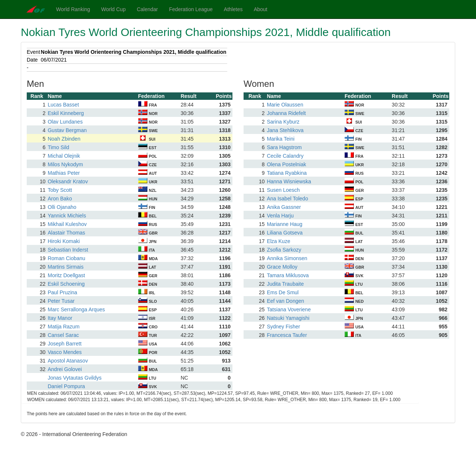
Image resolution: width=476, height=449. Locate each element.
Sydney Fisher (283, 327)
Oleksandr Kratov (68, 181)
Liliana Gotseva (285, 233)
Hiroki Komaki (63, 241)
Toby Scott (60, 190)
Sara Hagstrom (284, 147)
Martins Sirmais (65, 267)
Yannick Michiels (67, 216)
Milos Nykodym (65, 164)
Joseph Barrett (64, 344)
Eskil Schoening (66, 284)
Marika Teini (281, 139)
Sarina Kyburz (283, 122)
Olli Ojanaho (62, 207)
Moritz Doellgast (66, 275)
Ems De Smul (283, 292)
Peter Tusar (61, 301)
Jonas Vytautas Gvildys (74, 378)
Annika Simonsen (287, 258)
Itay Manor (60, 318)
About (260, 9)
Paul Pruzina (62, 292)
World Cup (114, 9)
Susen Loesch (283, 190)
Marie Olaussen (285, 105)
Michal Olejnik (64, 156)
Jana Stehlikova (285, 130)
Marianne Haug (285, 224)
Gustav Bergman (67, 130)
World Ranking (73, 9)
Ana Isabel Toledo (288, 199)
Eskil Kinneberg (66, 113)
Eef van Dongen (286, 301)
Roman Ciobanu (66, 258)
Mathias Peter (63, 173)
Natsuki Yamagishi (288, 318)
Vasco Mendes (65, 352)
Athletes (233, 9)
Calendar (147, 9)
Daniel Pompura (66, 386)
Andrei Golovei (65, 369)
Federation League (191, 9)
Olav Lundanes (65, 122)
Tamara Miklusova (288, 275)
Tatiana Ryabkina (287, 173)
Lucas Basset (63, 105)
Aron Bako (60, 199)
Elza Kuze (279, 241)
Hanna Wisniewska (289, 181)
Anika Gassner (284, 207)
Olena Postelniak (287, 164)
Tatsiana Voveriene (289, 309)
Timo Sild (58, 147)
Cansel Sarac (63, 335)
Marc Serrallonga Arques (76, 309)
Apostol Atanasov (68, 361)
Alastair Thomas (66, 233)
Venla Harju (280, 216)
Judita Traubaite (286, 284)
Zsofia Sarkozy (284, 250)
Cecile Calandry (285, 156)
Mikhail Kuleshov (67, 224)
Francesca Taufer (287, 335)
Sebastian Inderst (68, 250)
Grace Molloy (282, 267)
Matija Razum (63, 327)
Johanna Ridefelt (286, 113)
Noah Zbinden (64, 139)
